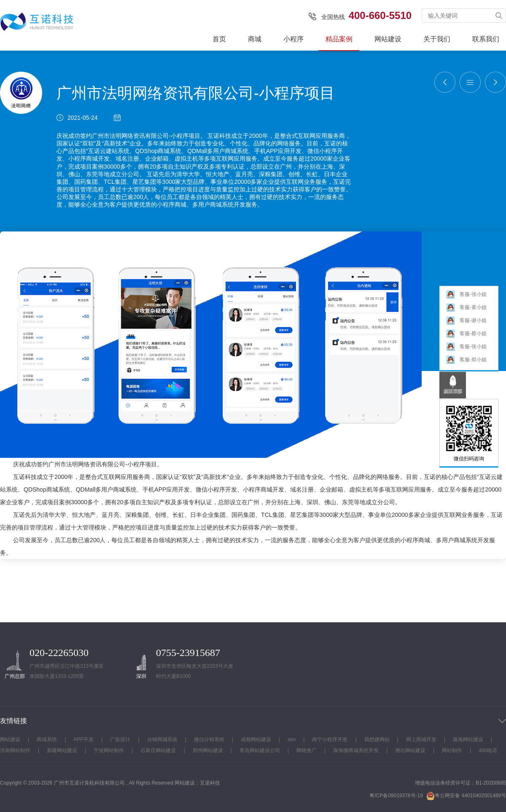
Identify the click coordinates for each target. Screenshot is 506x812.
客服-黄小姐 (466, 308)
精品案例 (339, 39)
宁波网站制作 (109, 750)
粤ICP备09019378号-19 (396, 796)
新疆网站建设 (62, 750)
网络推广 (307, 750)
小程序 (293, 39)
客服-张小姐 (466, 294)
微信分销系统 (209, 739)
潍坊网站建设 (410, 750)
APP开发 (83, 739)
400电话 (488, 750)
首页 (219, 39)
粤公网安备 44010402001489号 (466, 796)
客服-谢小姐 (466, 321)
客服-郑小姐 (466, 360)
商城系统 (47, 739)
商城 (255, 39)
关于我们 (437, 39)
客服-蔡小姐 (466, 334)
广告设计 (120, 739)
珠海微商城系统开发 (356, 750)
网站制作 (452, 750)
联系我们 (486, 39)
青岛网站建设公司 (260, 750)
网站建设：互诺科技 (197, 783)
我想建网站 (377, 739)
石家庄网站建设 (158, 750)
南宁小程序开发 (330, 739)
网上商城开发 (421, 739)
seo (292, 739)
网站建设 (388, 39)
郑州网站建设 (208, 750)
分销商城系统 (162, 739)
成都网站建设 (256, 739)
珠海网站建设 (468, 739)
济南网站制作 (15, 750)
